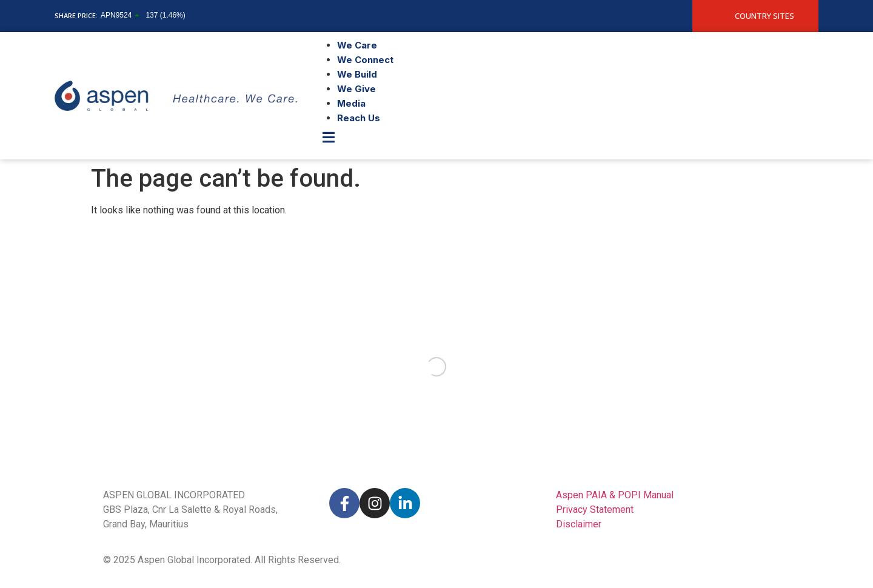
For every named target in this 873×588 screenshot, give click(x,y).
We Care (357, 45)
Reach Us (359, 118)
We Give (356, 89)
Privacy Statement (595, 509)
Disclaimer (579, 524)
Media (351, 103)
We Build (357, 74)
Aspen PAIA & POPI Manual (615, 495)
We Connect (365, 60)
